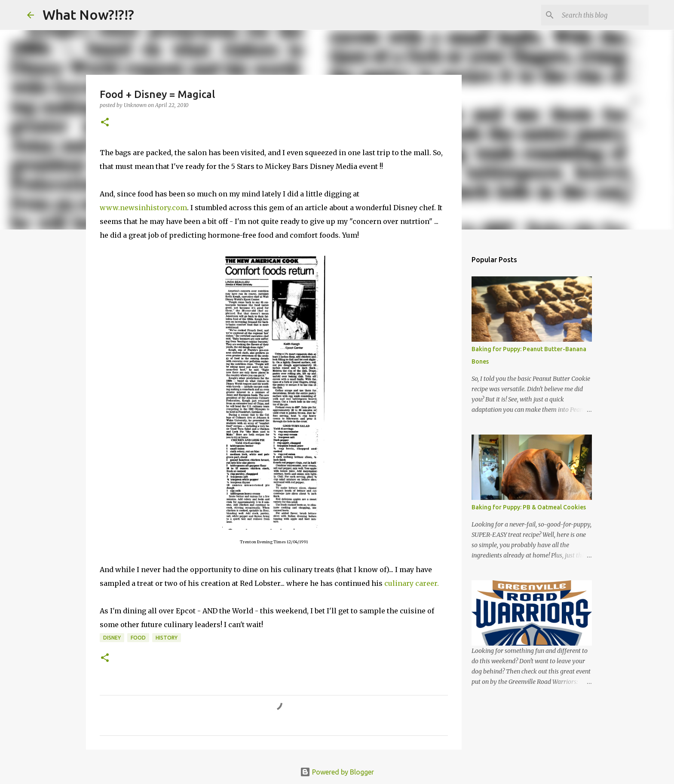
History (167, 638)
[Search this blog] (604, 15)
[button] (105, 123)
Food (138, 638)
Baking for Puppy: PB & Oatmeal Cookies (529, 507)
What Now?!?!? (88, 15)
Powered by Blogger (337, 772)
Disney (112, 638)
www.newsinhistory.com (143, 208)
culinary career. (412, 583)
